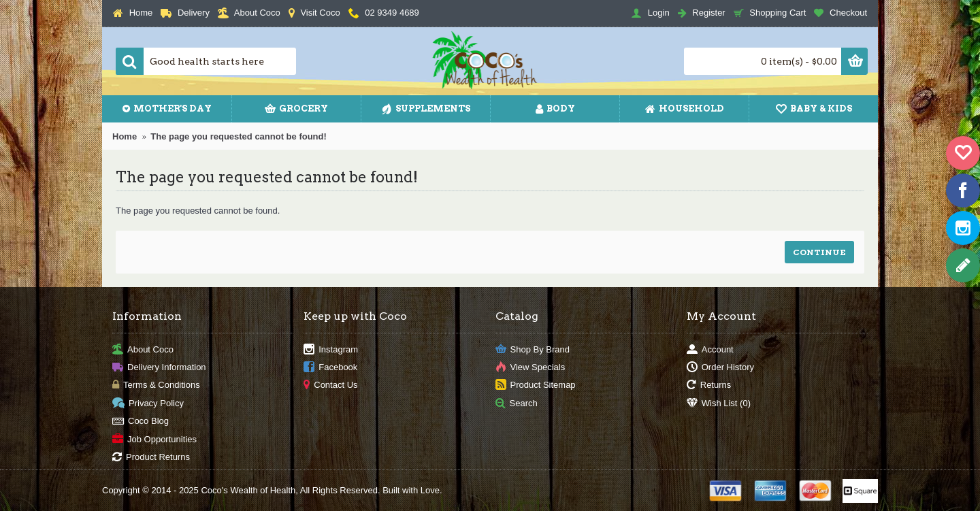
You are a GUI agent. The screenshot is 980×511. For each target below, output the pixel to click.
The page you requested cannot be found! (239, 136)
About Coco (143, 349)
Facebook (330, 368)
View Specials (530, 368)
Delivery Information (159, 368)
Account (710, 349)
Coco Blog (141, 422)
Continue (819, 252)
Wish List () (719, 403)
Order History (720, 368)
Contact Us (330, 385)
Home (125, 136)
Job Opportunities (154, 439)
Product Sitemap (536, 385)
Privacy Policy (148, 403)
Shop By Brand (533, 349)
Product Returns (151, 458)
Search (517, 403)
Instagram (331, 349)
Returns (709, 385)
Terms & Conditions (156, 385)
